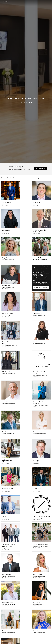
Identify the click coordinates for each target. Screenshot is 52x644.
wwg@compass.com (7, 544)
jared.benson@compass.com (39, 204)
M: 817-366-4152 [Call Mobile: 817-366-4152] (6, 261)
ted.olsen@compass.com (38, 459)
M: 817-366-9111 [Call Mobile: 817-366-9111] (36, 516)
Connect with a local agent (41, 287)
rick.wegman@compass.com (8, 572)
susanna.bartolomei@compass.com (41, 404)
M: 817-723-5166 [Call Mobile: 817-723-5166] (6, 374)
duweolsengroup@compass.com (40, 374)
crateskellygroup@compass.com (40, 260)
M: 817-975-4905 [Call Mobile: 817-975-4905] (36, 433)
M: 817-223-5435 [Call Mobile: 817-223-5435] (36, 629)
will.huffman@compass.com (8, 431)
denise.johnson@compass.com (40, 431)
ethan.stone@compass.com (39, 487)
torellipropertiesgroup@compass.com (41, 542)
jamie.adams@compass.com (8, 204)
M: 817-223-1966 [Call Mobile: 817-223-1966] (36, 601)
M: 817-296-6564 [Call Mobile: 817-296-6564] (6, 488)
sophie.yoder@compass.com (9, 628)
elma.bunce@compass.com (8, 232)
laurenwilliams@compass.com (9, 600)
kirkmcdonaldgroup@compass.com (40, 515)
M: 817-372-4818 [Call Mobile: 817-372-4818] (36, 316)
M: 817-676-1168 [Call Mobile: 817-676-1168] (36, 488)
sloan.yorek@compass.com (39, 628)
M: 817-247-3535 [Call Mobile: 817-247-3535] (6, 629)
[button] (2, 2)
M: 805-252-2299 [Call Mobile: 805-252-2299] (36, 376)
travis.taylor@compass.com (8, 515)
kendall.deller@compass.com (9, 287)
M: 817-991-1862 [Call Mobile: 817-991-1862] (6, 403)
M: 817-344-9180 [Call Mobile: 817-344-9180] (36, 344)
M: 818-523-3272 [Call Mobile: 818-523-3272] (6, 316)
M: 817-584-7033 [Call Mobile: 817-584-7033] (6, 574)
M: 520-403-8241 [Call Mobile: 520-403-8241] (6, 233)
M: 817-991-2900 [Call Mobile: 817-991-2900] (6, 289)
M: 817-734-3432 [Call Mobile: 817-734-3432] (6, 601)
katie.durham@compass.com (39, 343)
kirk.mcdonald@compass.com (9, 459)
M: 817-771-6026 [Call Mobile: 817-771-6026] (36, 574)
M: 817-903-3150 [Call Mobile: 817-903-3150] (6, 433)
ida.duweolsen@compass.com (9, 372)
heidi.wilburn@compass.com (39, 572)
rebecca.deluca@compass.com (9, 315)
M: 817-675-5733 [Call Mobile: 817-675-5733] (36, 205)
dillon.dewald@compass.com (39, 315)
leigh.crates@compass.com (8, 260)
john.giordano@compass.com (9, 402)
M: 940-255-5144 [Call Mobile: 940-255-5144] (6, 516)
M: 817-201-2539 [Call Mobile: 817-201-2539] (36, 233)
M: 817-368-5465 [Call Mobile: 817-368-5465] (36, 261)
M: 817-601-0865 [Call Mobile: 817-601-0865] (36, 544)
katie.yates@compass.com (39, 600)
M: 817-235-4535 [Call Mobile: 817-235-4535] (6, 205)
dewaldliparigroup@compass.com (10, 345)
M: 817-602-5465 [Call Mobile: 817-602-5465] (36, 405)
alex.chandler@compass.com (39, 232)
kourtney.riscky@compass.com (9, 487)
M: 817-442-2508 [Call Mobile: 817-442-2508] (6, 461)
